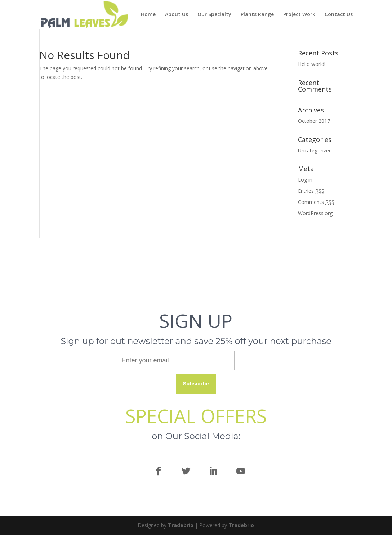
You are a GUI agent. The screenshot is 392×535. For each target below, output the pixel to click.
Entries (311, 191)
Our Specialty (214, 15)
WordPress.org (315, 213)
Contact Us (339, 15)
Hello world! (312, 64)
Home (148, 15)
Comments (316, 202)
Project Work (299, 15)
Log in (305, 180)
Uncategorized (315, 150)
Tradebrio (181, 525)
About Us (177, 15)
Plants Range (257, 15)
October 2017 (314, 121)
